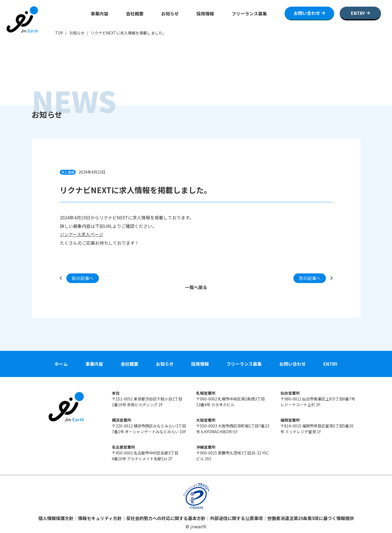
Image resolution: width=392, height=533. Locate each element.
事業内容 (99, 14)
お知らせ (170, 14)
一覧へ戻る (196, 287)
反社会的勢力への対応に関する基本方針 (166, 518)
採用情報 (205, 14)
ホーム (61, 364)
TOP (59, 33)
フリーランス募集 (249, 14)
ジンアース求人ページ (82, 234)
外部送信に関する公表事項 (236, 518)
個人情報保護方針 (56, 518)
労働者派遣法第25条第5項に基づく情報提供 (311, 518)
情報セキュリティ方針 (100, 518)
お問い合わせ (293, 364)
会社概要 (135, 14)
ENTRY (330, 364)
